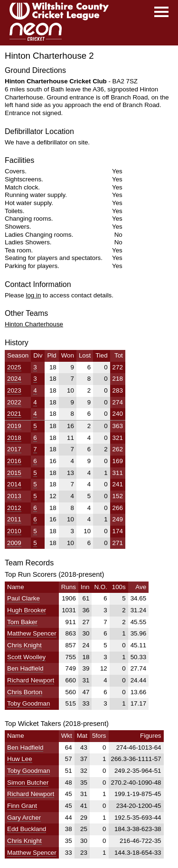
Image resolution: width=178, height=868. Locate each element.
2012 (14, 508)
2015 (14, 473)
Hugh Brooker (27, 610)
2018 (14, 438)
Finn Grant (22, 806)
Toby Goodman (28, 703)
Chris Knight (24, 645)
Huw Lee (20, 759)
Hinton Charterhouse (34, 324)
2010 (14, 531)
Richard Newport (31, 680)
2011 (14, 519)
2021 (14, 414)
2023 (14, 390)
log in (33, 295)
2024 (14, 379)
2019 (14, 426)
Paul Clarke (23, 598)
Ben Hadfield (25, 668)
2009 (14, 543)
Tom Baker (22, 622)
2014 (14, 484)
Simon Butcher (28, 783)
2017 (14, 449)
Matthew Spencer (32, 633)
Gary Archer (24, 818)
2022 (14, 402)
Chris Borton (25, 692)
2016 (14, 461)
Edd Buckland (27, 829)
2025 (14, 367)
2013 (14, 496)
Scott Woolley (26, 657)
